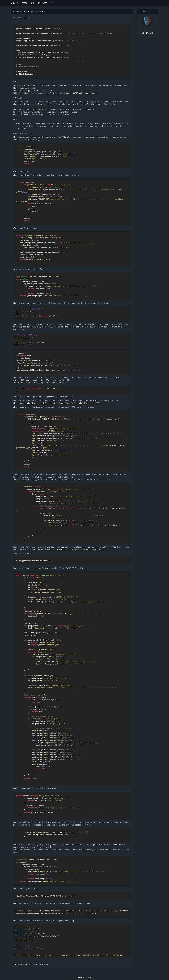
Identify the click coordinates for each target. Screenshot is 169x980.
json (39, 964)
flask (33, 964)
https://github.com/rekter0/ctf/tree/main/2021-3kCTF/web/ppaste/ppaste (60, 93)
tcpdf (20, 964)
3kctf (46, 964)
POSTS (25, 3)
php (14, 964)
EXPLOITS (43, 3)
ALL (52, 3)
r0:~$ (15, 3)
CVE (33, 3)
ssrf (27, 964)
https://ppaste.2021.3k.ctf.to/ (36, 90)
